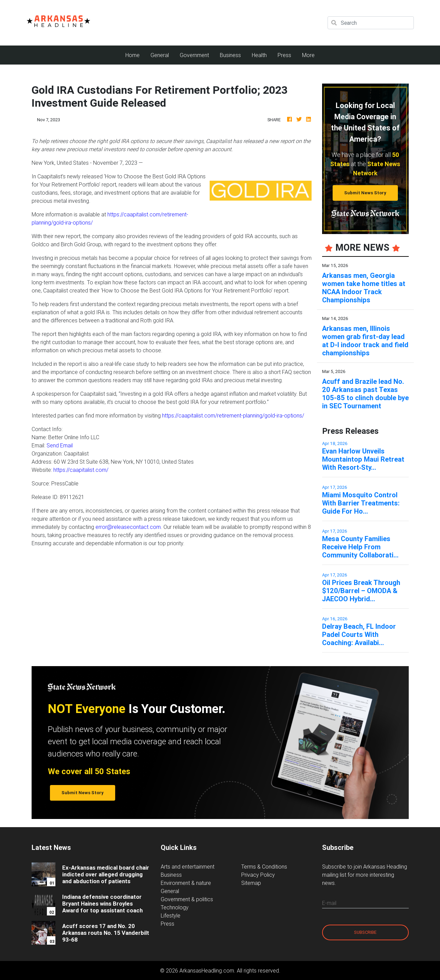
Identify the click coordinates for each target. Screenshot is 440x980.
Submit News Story (365, 193)
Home (135, 55)
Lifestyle (171, 915)
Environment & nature (186, 883)
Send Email (60, 445)
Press (284, 55)
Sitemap (251, 883)
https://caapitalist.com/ (81, 470)
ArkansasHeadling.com (207, 970)
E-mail (329, 903)
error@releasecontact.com (128, 527)
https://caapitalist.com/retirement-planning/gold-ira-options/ (233, 415)
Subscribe (365, 932)
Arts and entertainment (188, 867)
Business (230, 55)
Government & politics (187, 899)
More (308, 55)
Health (259, 55)
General (160, 55)
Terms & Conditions (264, 867)
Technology (175, 907)
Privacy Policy (258, 875)
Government (194, 55)
